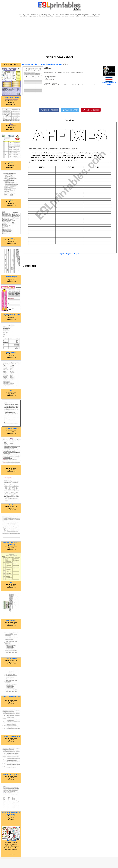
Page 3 (76, 254)
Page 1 (62, 254)
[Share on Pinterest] (91, 110)
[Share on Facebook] (49, 110)
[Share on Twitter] (70, 110)
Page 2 (69, 254)
